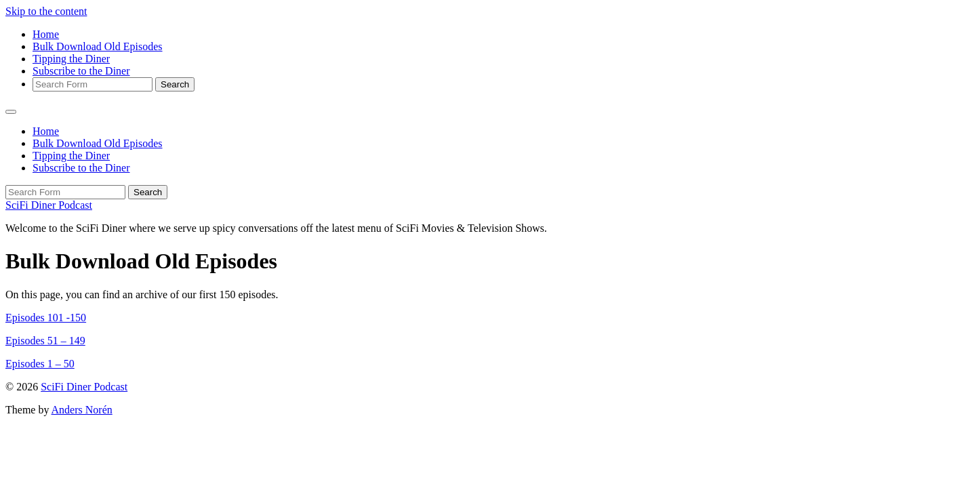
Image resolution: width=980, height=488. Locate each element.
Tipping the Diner (71, 59)
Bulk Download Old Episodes (98, 46)
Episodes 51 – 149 (45, 341)
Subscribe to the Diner (81, 71)
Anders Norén (82, 410)
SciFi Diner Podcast (49, 205)
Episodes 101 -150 (46, 318)
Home (46, 34)
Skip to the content (46, 11)
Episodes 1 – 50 (40, 364)
